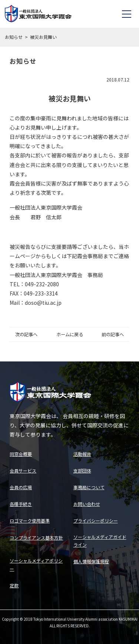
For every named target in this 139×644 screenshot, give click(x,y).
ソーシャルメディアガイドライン (100, 541)
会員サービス (23, 471)
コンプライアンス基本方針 (36, 538)
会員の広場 (21, 487)
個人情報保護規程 (91, 561)
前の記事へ (113, 334)
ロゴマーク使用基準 (30, 520)
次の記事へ (26, 334)
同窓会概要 (21, 454)
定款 (14, 585)
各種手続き (21, 504)
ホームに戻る (70, 334)
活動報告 (82, 454)
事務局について (89, 487)
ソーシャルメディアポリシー (36, 565)
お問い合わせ (87, 504)
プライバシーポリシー (96, 520)
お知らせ (14, 37)
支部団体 (82, 471)
